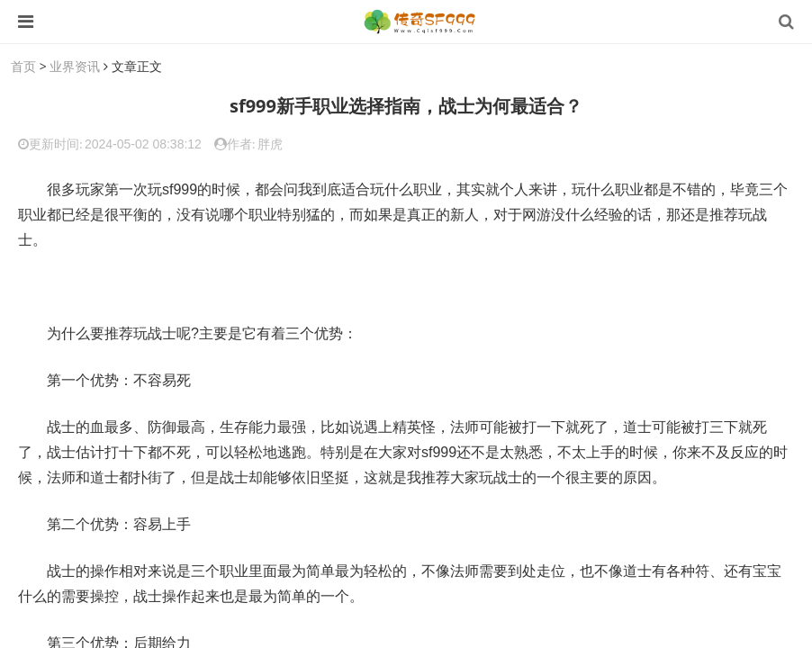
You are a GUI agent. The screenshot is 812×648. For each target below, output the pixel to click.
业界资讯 (75, 66)
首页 (23, 66)
